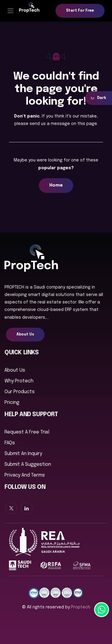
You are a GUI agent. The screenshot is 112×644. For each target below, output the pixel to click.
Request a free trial (27, 432)
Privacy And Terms (25, 475)
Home (56, 185)
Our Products (20, 392)
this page (87, 124)
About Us (25, 335)
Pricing (12, 403)
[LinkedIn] (27, 508)
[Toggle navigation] (10, 11)
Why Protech (19, 381)
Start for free (80, 11)
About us (15, 370)
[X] (11, 508)
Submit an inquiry (23, 454)
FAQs (10, 443)
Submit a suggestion (28, 464)
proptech (81, 607)
